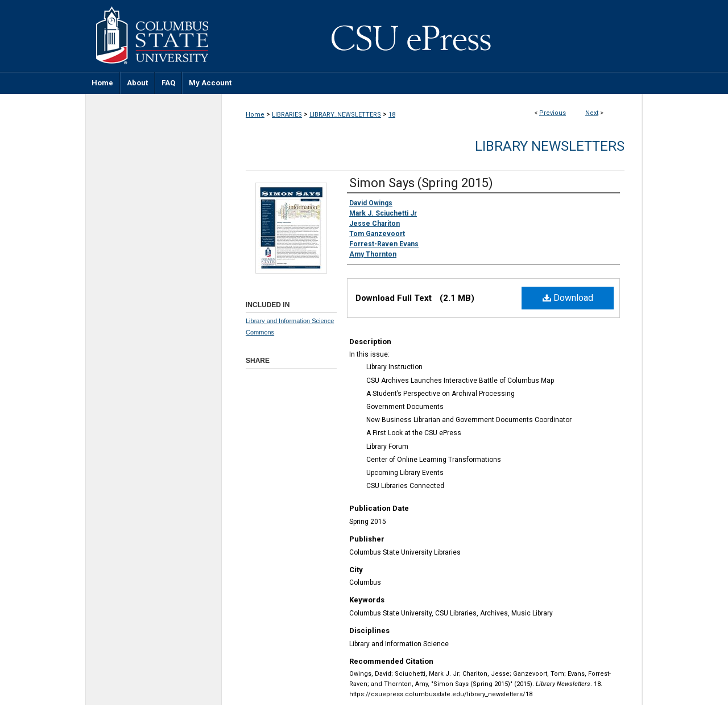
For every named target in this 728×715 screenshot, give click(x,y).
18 (392, 115)
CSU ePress (432, 36)
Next (592, 113)
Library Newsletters (550, 146)
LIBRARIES (287, 115)
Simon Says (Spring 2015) (421, 183)
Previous (553, 113)
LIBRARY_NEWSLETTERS (345, 115)
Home (255, 115)
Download (568, 298)
